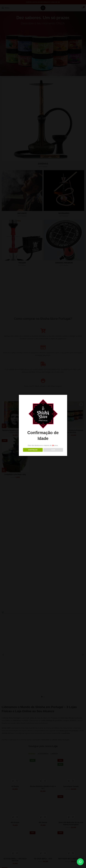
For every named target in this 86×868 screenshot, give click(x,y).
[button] (80, 862)
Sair (53, 450)
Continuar (33, 450)
